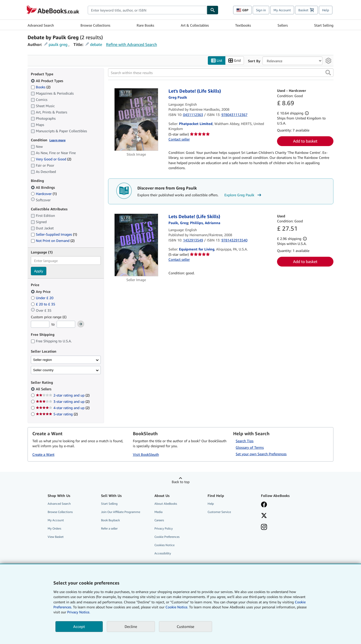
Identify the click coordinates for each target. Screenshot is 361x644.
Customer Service (219, 512)
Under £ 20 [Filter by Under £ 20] (43, 298)
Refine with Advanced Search (131, 44)
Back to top (181, 482)
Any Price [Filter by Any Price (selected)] (41, 292)
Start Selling (324, 25)
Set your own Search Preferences (261, 454)
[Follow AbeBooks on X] (284, 516)
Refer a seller (109, 529)
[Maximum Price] (66, 325)
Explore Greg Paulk (243, 195)
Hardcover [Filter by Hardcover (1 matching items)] (44, 194)
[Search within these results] (221, 73)
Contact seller (179, 139)
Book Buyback (110, 520)
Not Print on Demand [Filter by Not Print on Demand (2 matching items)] (53, 241)
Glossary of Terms (250, 447)
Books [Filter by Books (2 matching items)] (41, 87)
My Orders (54, 529)
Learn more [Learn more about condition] (57, 140)
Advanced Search (41, 25)
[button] (328, 73)
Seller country (43, 370)
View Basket (56, 537)
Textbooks (243, 25)
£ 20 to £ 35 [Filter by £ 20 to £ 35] (43, 304)
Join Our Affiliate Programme (121, 512)
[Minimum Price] (40, 325)
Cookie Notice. (177, 607)
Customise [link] (186, 626)
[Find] (213, 10)
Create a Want (43, 455)
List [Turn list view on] (217, 61)
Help (326, 10)
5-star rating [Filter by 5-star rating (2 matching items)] (57, 414)
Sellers (283, 25)
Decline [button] (131, 626)
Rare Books (145, 25)
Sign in (261, 10)
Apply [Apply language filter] (39, 271)
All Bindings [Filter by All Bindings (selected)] (43, 187)
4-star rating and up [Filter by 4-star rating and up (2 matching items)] (63, 408)
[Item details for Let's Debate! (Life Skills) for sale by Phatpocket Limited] (136, 120)
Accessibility (163, 554)
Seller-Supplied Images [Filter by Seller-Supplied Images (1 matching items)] (54, 235)
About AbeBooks (166, 504)
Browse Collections (95, 25)
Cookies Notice (164, 545)
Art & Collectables (195, 25)
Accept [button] (79, 626)
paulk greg (58, 44)
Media (158, 512)
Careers (159, 520)
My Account (282, 10)
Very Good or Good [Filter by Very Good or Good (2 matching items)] (51, 159)
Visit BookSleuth (146, 455)
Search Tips (245, 441)
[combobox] (147, 10)
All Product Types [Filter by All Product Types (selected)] (48, 81)
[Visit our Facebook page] (284, 505)
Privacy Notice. (79, 612)
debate (96, 44)
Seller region (42, 360)
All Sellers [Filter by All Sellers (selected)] (44, 389)
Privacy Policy (164, 529)
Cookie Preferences (167, 537)
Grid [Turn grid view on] (235, 61)
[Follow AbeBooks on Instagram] (284, 528)
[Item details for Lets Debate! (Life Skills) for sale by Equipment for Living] (136, 245)
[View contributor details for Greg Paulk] (178, 97)
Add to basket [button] (305, 141)
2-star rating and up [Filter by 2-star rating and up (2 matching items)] (63, 395)
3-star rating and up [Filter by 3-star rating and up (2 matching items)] (63, 402)
